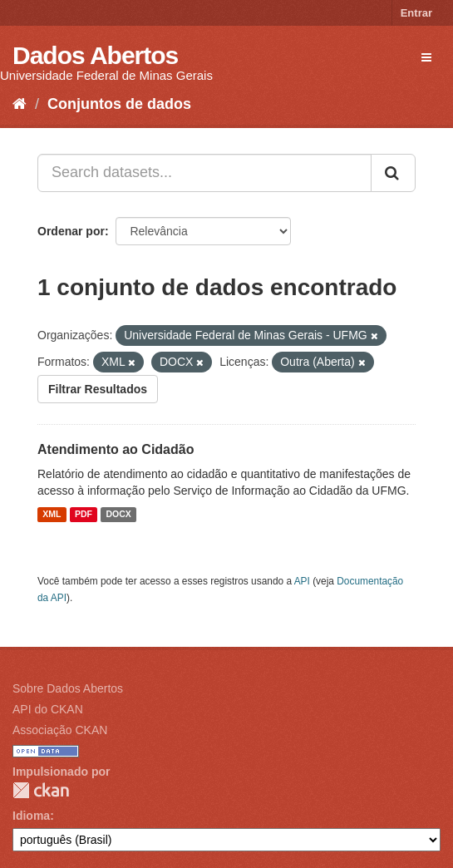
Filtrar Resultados (98, 389)
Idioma (31, 816)
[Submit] (393, 173)
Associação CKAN (60, 730)
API (302, 581)
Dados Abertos (95, 55)
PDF (84, 515)
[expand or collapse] (426, 57)
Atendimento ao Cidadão (116, 449)
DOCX (118, 515)
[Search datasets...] (204, 173)
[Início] (20, 104)
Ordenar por (71, 231)
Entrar (416, 13)
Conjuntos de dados (119, 104)
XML (52, 515)
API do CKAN (48, 709)
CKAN (41, 790)
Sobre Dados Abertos (68, 688)
